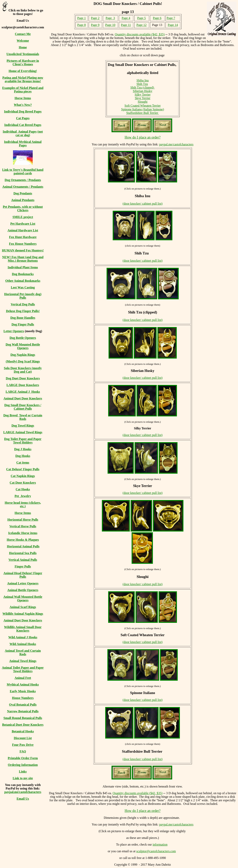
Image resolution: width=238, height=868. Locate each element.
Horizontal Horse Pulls (23, 520)
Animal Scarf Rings (23, 607)
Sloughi (143, 102)
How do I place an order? (142, 137)
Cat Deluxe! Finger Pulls (23, 469)
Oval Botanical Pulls (23, 705)
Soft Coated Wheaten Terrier (143, 106)
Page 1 (81, 18)
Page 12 (142, 25)
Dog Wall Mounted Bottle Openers (23, 346)
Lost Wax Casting (23, 287)
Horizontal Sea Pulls (23, 553)
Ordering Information (23, 765)
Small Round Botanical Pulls (23, 718)
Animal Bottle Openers (23, 590)
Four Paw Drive (23, 745)
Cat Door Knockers (23, 483)
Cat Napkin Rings (23, 476)
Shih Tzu (142, 84)
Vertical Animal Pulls (23, 560)
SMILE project (23, 217)
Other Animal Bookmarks (23, 281)
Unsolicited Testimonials (23, 54)
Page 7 (171, 18)
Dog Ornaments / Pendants (23, 180)
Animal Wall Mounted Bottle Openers (23, 599)
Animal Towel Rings (23, 661)
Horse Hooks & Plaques (23, 540)
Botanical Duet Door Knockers (23, 725)
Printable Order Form (23, 758)
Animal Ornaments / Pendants (23, 187)
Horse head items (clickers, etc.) (23, 504)
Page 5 (142, 18)
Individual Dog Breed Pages (23, 111)
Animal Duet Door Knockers (23, 398)
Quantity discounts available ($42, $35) (140, 34)
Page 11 (126, 25)
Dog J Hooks (23, 449)
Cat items (23, 463)
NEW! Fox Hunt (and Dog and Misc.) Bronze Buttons (23, 259)
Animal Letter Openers (23, 583)
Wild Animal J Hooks (23, 637)
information (160, 844)
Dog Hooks (23, 456)
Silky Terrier (143, 95)
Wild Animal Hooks (23, 644)
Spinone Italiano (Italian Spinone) (143, 109)
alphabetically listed (143, 73)
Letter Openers (14, 331)
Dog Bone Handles (23, 318)
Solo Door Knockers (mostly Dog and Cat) (23, 370)
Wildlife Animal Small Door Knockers (23, 629)
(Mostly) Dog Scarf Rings (23, 361)
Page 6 (157, 18)
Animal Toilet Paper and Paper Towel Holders (23, 669)
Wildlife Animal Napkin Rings (23, 614)
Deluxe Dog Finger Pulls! (23, 311)
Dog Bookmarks (23, 274)
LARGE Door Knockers (23, 385)
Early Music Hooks (23, 691)
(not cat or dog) (29, 133)
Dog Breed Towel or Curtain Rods (23, 417)
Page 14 (173, 25)
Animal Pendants (23, 200)
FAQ (23, 751)
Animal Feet (23, 678)
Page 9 (95, 25)
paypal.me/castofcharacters (23, 792)
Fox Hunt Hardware (23, 237)
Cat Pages (23, 118)
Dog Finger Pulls (23, 324)
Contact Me (23, 34)
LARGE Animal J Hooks (23, 392)
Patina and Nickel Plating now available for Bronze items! (23, 79)
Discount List (23, 738)
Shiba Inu (143, 80)
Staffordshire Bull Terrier (143, 113)
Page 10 (110, 25)
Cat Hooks (23, 489)
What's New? (23, 105)
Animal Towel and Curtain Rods (23, 652)
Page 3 (110, 18)
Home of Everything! (23, 71)
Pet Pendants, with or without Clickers (23, 208)
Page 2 (95, 18)
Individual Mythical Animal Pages (23, 144)
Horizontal (12, 294)
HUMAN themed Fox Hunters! (23, 250)
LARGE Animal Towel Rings (23, 432)
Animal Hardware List (23, 230)
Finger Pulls (23, 566)
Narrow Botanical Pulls (23, 711)
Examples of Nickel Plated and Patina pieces (23, 90)
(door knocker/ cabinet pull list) (143, 204)
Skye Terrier (143, 98)
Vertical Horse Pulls (23, 526)
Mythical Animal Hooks (23, 685)
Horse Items (23, 98)
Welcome (23, 41)
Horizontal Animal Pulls (23, 546)
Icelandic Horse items (23, 533)
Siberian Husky (143, 91)
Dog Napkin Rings (23, 355)
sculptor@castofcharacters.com (156, 851)
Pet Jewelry (23, 496)
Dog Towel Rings (23, 426)
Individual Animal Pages (20, 132)
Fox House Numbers (23, 244)
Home (23, 47)
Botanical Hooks (23, 731)
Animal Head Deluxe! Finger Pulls (23, 575)
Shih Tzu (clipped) (143, 87)
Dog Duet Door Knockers (23, 378)
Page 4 (126, 18)
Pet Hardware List (23, 224)
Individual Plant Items (23, 267)
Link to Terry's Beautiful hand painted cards (23, 171)
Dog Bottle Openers (23, 338)
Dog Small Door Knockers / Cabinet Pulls (23, 407)
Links (23, 771)
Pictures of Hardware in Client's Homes (23, 62)
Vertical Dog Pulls (23, 304)
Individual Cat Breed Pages (23, 125)
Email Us (23, 799)
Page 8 (81, 25)
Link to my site (23, 778)
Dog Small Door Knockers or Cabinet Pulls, (143, 65)
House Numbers (23, 698)
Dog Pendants (23, 193)
